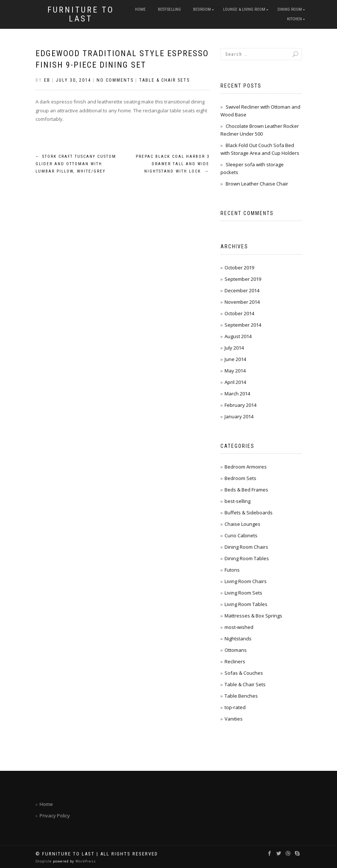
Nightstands (238, 639)
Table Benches (241, 696)
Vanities (234, 719)
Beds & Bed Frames (246, 490)
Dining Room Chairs (246, 547)
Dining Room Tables (247, 558)
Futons (232, 570)
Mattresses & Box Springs (253, 616)
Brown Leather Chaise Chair (257, 184)
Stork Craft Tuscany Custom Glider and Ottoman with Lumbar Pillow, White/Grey (76, 164)
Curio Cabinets (241, 535)
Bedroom (202, 9)
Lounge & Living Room (244, 9)
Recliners (235, 661)
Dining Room (290, 9)
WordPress (85, 861)
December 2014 (242, 290)
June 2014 (235, 359)
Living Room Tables (246, 604)
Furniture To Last (81, 14)
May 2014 (235, 371)
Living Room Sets (243, 593)
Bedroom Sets (240, 478)
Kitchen (294, 19)
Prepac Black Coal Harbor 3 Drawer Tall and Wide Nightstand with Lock (173, 164)
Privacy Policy (55, 816)
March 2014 (237, 394)
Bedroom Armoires (246, 467)
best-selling (169, 9)
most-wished (239, 627)
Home (140, 9)
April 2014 (235, 382)
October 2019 (239, 268)
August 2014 (238, 336)
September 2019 (243, 279)
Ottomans (236, 650)
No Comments (115, 80)
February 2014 (240, 405)
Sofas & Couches (244, 673)
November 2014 (242, 302)
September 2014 (243, 325)
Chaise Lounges (242, 524)
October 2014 (239, 313)
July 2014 (234, 348)
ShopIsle (44, 861)
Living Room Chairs (246, 581)
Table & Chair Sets (164, 80)
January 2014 (239, 416)
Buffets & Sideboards (249, 513)
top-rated (235, 707)
